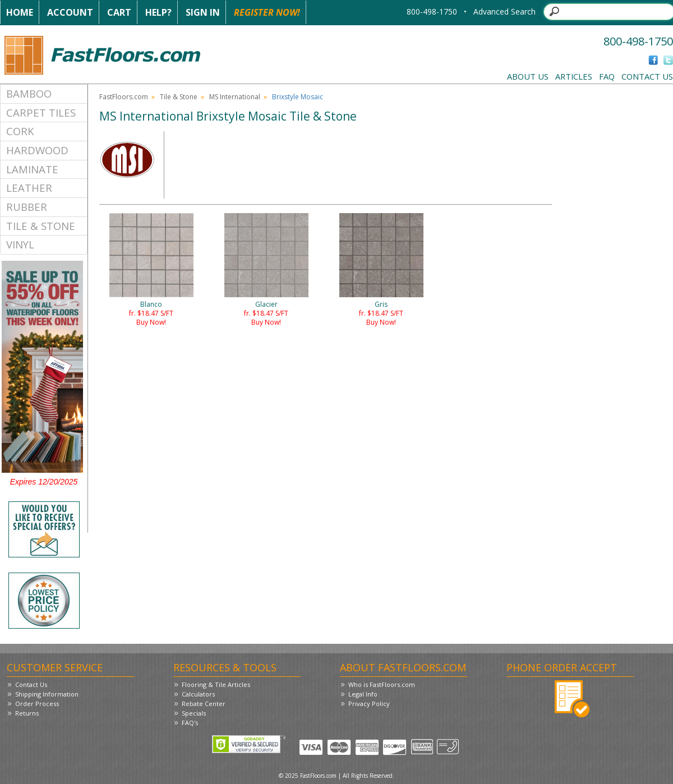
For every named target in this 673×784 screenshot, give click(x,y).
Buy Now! (151, 322)
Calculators (198, 694)
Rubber (27, 207)
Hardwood (37, 150)
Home (20, 12)
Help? (158, 12)
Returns (27, 713)
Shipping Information (47, 694)
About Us (528, 76)
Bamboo (29, 93)
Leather (29, 188)
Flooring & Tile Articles (216, 684)
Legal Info (363, 694)
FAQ (607, 76)
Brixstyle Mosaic (298, 97)
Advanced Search (504, 11)
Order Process (37, 704)
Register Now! (267, 12)
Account (70, 12)
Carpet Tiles (41, 112)
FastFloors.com (124, 97)
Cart (119, 12)
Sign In (203, 12)
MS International (235, 97)
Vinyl (20, 244)
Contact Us (647, 76)
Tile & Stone (41, 226)
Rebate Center (204, 704)
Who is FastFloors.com (382, 684)
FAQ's (190, 723)
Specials (194, 713)
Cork (20, 131)
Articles (574, 76)
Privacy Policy (369, 704)
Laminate (32, 169)
